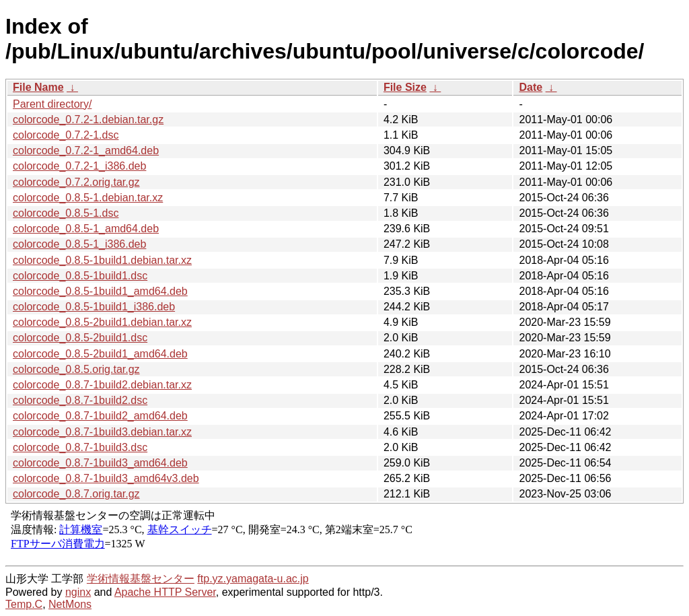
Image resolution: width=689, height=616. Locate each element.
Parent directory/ (52, 104)
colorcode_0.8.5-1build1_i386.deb (94, 307)
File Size (405, 87)
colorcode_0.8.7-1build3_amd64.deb (100, 463)
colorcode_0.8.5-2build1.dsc (80, 338)
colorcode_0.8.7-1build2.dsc (80, 400)
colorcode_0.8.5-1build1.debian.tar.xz (102, 260)
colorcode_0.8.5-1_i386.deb (79, 244)
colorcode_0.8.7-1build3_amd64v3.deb (106, 478)
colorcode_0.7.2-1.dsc (66, 135)
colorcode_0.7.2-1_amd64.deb (86, 150)
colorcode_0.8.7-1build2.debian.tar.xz (102, 385)
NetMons (70, 604)
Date (531, 87)
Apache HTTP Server (165, 592)
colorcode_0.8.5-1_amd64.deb (86, 229)
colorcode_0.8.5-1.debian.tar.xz (88, 198)
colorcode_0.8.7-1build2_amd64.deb (100, 416)
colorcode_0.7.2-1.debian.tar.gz (88, 119)
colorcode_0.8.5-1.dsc (66, 213)
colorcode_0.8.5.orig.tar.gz (76, 369)
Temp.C (24, 604)
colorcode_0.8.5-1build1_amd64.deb (100, 291)
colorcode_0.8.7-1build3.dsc (80, 447)
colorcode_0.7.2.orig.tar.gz (76, 182)
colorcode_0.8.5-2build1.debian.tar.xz (102, 322)
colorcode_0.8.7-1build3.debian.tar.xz (102, 432)
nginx (78, 592)
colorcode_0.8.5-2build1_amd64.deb (100, 354)
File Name (38, 87)
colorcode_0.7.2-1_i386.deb (79, 166)
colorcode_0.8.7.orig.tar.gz (76, 494)
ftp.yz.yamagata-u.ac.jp (253, 579)
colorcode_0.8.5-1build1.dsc (80, 276)
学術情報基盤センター (141, 579)
